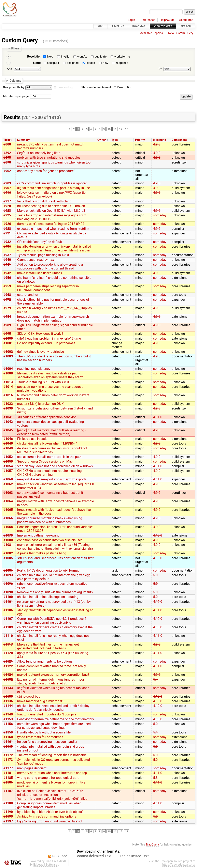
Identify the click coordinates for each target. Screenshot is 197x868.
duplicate (101, 57)
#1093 (8, 575)
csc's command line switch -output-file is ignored (52, 183)
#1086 (8, 570)
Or (160, 69)
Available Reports (152, 33)
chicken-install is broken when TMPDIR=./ (47, 443)
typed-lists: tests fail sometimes (40, 737)
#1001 (8, 343)
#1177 (8, 768)
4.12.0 (158, 619)
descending (65, 87)
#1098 (8, 592)
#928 (7, 229)
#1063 (8, 493)
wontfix (82, 57)
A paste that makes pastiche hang (42, 553)
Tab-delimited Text (134, 856)
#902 (7, 171)
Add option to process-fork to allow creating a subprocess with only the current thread (50, 266)
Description (123, 87)
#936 (7, 246)
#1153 (8, 719)
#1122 (8, 666)
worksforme (122, 57)
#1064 (8, 501)
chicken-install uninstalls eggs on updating (48, 597)
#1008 (8, 373)
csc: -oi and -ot (28, 295)
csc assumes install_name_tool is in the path (49, 457)
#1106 (8, 610)
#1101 (8, 602)
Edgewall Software (45, 865)
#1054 (8, 466)
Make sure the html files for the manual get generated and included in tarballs (48, 646)
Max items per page (16, 96)
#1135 (8, 696)
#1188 (8, 803)
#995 (7, 334)
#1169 (8, 747)
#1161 (8, 742)
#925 (7, 215)
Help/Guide (167, 20)
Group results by (14, 87)
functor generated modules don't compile (47, 714)
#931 (7, 233)
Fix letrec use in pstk (32, 439)
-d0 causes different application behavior (47, 417)
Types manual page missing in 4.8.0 (43, 255)
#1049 (8, 448)
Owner (102, 140)
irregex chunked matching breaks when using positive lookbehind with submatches (50, 520)
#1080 (8, 540)
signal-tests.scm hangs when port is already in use (54, 188)
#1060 (8, 479)
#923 (7, 211)
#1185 (8, 778)
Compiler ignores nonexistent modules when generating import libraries (49, 805)
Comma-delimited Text (93, 856)
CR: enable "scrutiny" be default (40, 242)
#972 (7, 300)
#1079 (8, 535)
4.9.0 (157, 144)
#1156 (8, 724)
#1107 (8, 619)
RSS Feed (60, 856)
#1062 (8, 484)
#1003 (8, 356)
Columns (15, 80)
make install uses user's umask (40, 273)
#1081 (8, 545)
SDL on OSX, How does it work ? (40, 334)
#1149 (8, 714)
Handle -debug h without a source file (44, 732)
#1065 (8, 510)
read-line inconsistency (34, 369)
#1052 (8, 457)
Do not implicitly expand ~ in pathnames (46, 343)
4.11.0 (158, 417)
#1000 (8, 338)
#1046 (8, 439)
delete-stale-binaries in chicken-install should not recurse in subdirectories (52, 450)
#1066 (8, 518)
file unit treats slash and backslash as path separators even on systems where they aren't (50, 375)
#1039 (8, 408)
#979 (7, 308)
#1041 (8, 417)
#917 (7, 201)
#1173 (8, 760)
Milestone (159, 140)
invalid (65, 57)
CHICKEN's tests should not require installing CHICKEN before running (50, 473)
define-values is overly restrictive (41, 352)
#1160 (8, 737)
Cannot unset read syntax (36, 260)
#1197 (8, 821)
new (105, 63)
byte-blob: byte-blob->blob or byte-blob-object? (50, 812)
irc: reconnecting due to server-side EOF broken (51, 206)
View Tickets (163, 26)
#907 (7, 188)
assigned (73, 63)
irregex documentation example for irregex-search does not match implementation (53, 319)
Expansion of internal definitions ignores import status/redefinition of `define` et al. (51, 681)
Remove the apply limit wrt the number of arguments (55, 592)
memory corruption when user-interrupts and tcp (52, 773)
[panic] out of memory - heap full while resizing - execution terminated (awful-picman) (52, 432)
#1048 (8, 443)
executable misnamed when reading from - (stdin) (53, 229)
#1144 (8, 706)
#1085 (8, 558)
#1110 (8, 636)
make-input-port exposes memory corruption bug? (53, 675)
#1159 (8, 732)
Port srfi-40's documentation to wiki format (48, 570)
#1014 (8, 387)
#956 (7, 278)
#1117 (8, 644)
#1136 (8, 701)
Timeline (118, 26)
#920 (7, 206)
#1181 (8, 773)
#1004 (8, 369)
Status (37, 63)
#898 (7, 162)
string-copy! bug (29, 696)
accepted (53, 63)
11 (115, 129)
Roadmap (139, 26)
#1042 (8, 422)
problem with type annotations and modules (49, 158)
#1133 (8, 688)
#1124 (8, 675)
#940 (7, 260)
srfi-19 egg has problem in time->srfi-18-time (49, 338)
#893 (7, 158)
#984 (7, 317)
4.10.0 (158, 535)
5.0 (155, 575)
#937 (7, 255)
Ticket (7, 140)
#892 (7, 153)
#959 (7, 286)
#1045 (8, 430)
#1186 (8, 782)
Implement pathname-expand (38, 535)
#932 (7, 242)
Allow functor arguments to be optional (45, 661)
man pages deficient (32, 768)
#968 (7, 295)
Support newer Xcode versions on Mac (45, 461)
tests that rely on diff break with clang (44, 201)
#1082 (8, 553)
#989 (7, 325)
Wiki (101, 26)
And (9, 69)
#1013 (8, 382)
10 (109, 129)
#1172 (8, 755)
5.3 (155, 778)
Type (115, 140)
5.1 (155, 732)
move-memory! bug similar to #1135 (43, 701)
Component (179, 140)
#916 (7, 193)
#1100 (8, 597)
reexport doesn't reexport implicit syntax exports (52, 479)
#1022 (8, 404)
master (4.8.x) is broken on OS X (40, 404)
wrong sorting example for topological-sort (48, 778)
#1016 (8, 395)
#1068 (8, 527)
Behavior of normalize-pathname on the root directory (56, 719)
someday (160, 215)
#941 (7, 265)
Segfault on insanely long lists (39, 153)
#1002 (8, 352)
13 (126, 129)
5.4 (155, 679)
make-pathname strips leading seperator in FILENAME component (48, 288)
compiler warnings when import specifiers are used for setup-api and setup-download (54, 726)
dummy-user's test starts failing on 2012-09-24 (51, 224)
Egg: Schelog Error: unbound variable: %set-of (50, 821)
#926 (7, 224)
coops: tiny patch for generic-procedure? (46, 171)
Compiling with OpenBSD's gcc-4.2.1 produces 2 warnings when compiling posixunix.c (52, 621)
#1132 (8, 679)
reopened (122, 63)
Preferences (147, 20)
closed (91, 63)
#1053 (8, 461)
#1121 (8, 661)
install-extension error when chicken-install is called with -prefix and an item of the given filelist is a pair (54, 248)
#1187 (8, 791)
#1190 (8, 812)
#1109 (8, 627)
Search (186, 26)
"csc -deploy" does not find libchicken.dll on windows (55, 466)
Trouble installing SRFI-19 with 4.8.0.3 (44, 382)
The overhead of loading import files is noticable (52, 755)
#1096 (8, 584)
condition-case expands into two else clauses (50, 540)
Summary (23, 140)
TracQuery (152, 845)
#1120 (8, 653)
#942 (7, 273)
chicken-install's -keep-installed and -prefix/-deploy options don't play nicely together (53, 708)
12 (121, 129)
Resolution (34, 57)
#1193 (8, 816)
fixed (50, 57)
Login (131, 20)
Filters (15, 48)
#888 (7, 144)
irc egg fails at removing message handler (47, 742)
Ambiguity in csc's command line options (47, 816)
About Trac (186, 20)
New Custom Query (181, 33)
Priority (140, 140)
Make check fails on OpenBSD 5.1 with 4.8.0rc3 (51, 211)
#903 (7, 183)
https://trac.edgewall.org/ (179, 865)
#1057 (8, 471)
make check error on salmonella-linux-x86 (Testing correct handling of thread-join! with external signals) (55, 547)
